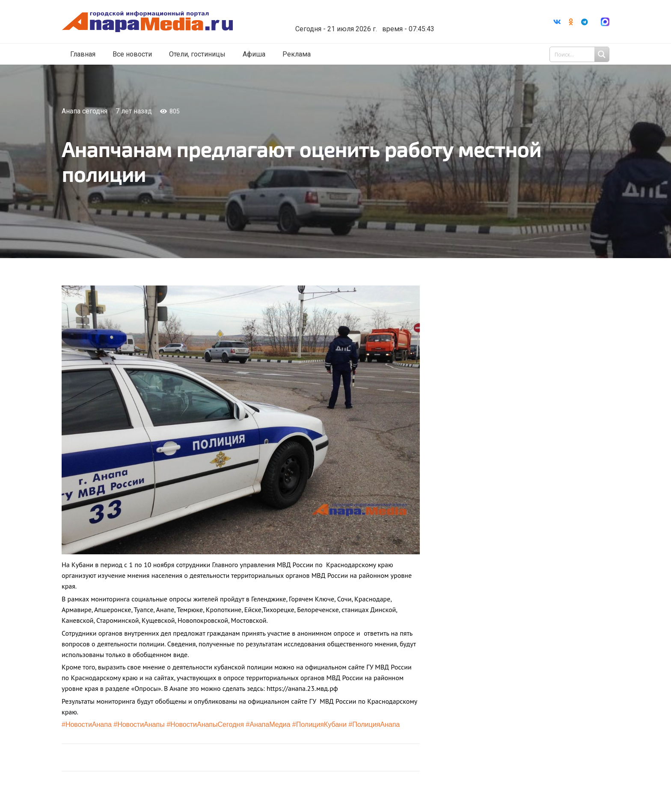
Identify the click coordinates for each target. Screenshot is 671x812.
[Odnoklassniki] (571, 22)
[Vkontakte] (557, 22)
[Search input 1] (580, 55)
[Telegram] (585, 22)
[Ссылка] (157, 22)
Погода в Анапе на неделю (372, 15)
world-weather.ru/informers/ (372, 23)
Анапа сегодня (85, 111)
